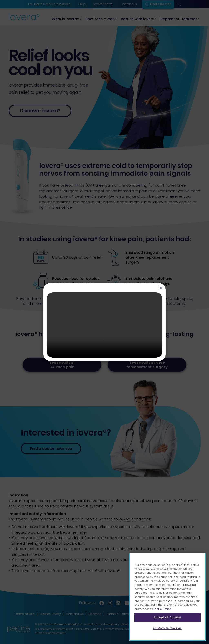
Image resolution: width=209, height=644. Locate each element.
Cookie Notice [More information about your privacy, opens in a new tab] (162, 609)
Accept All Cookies (168, 617)
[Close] (161, 288)
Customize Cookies (167, 628)
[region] (167, 597)
